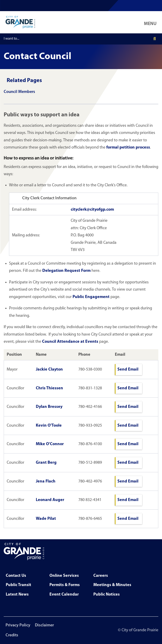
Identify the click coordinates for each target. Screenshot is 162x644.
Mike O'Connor (50, 444)
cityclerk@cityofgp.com (92, 210)
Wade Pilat (46, 519)
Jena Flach (46, 481)
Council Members (19, 92)
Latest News (17, 595)
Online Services (64, 576)
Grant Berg (46, 463)
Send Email (128, 370)
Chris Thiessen (49, 388)
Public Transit (18, 585)
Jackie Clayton (49, 370)
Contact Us (16, 576)
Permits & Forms (65, 585)
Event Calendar (64, 595)
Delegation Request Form (66, 271)
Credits (12, 635)
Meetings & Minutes (112, 585)
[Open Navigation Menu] (151, 22)
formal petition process (128, 148)
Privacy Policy (18, 625)
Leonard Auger (50, 500)
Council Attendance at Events (70, 342)
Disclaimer (44, 625)
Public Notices (107, 595)
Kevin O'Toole (49, 426)
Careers (101, 576)
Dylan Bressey (49, 407)
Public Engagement (91, 297)
